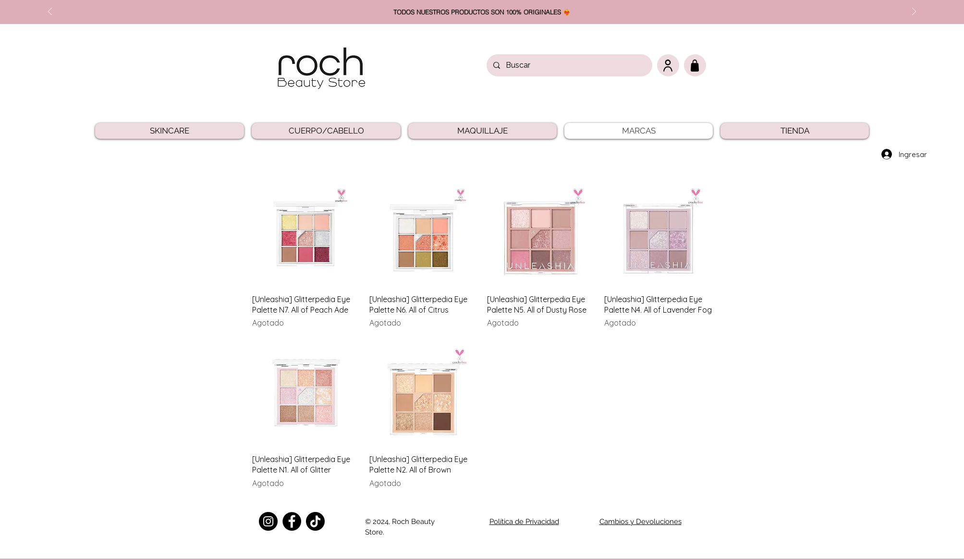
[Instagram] (268, 521)
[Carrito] (695, 65)
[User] (668, 65)
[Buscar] (569, 65)
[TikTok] (315, 521)
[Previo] (50, 12)
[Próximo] (914, 12)
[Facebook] (292, 521)
